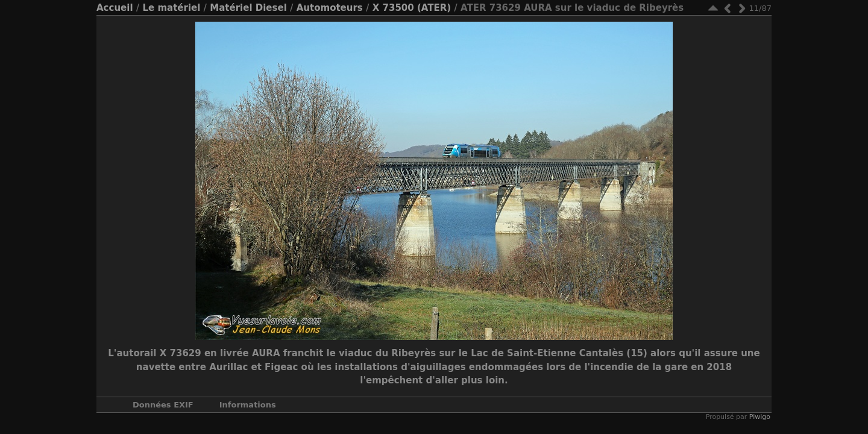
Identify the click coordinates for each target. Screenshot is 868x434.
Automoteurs (330, 8)
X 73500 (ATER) (412, 8)
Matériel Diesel (248, 8)
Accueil (115, 8)
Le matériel (171, 8)
